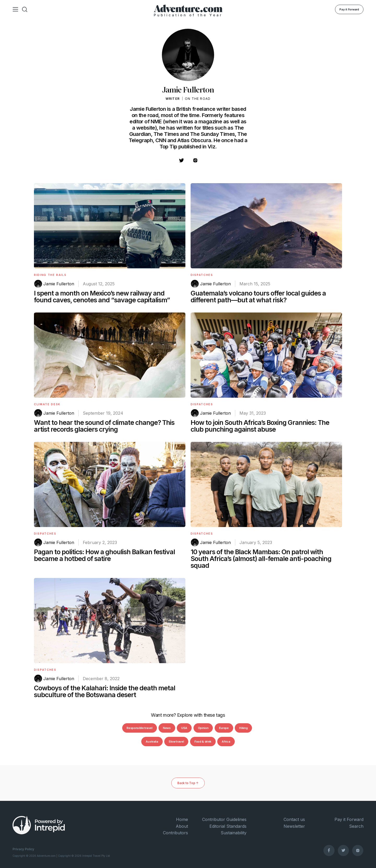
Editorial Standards (228, 826)
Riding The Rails (50, 275)
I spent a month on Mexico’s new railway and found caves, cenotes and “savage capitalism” (102, 297)
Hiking (243, 728)
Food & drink (203, 742)
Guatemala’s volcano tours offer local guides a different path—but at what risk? (258, 297)
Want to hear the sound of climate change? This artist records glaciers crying (104, 426)
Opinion (203, 728)
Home (182, 819)
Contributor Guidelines (224, 819)
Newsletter (294, 826)
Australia (152, 742)
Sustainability (234, 833)
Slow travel (176, 742)
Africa (226, 742)
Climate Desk (47, 404)
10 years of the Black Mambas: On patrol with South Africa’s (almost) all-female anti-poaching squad (261, 559)
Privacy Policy (23, 849)
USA (184, 728)
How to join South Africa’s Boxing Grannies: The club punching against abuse (260, 426)
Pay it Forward (349, 9)
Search (356, 826)
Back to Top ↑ (188, 783)
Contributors (175, 833)
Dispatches (202, 275)
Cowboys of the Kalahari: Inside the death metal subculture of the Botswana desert (105, 691)
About (182, 826)
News (167, 728)
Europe (224, 728)
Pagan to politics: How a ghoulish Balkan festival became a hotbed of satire (104, 555)
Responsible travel (139, 728)
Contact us (294, 819)
